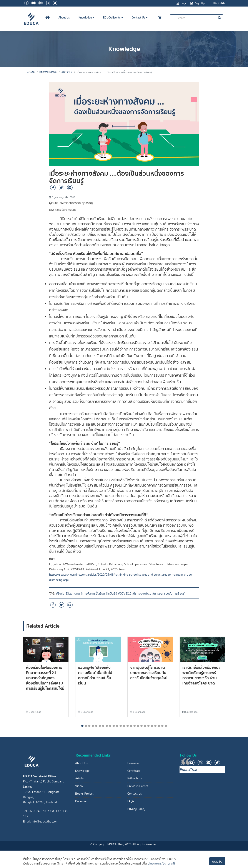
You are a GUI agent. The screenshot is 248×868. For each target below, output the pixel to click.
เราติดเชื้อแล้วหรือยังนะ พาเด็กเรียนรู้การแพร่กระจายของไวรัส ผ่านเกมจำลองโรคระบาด (201, 675)
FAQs (131, 801)
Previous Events (138, 786)
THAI (214, 3)
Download (134, 763)
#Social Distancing (68, 594)
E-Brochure (135, 778)
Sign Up (197, 3)
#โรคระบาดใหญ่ (142, 594)
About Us (64, 18)
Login (182, 3)
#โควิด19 (111, 594)
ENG (222, 3)
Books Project (84, 794)
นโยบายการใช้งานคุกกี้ (161, 864)
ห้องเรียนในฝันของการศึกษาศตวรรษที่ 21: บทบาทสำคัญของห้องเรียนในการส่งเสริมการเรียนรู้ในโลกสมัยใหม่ (45, 678)
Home (31, 72)
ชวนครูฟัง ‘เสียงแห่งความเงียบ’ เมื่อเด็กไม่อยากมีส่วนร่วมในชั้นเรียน (95, 675)
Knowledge (86, 18)
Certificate (134, 771)
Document (82, 801)
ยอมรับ (217, 861)
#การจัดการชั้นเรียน (93, 594)
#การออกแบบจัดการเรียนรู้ (168, 594)
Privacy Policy (136, 809)
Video (79, 786)
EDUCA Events (113, 18)
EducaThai (188, 770)
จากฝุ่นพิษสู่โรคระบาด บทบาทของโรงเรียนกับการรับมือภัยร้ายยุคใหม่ (149, 673)
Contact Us (140, 18)
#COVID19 (125, 594)
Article (67, 72)
